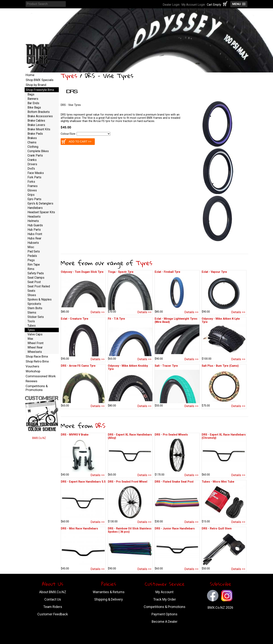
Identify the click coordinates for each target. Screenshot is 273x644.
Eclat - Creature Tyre (75, 319)
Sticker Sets (36, 317)
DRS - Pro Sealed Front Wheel (128, 482)
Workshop (33, 371)
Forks (31, 182)
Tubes (32, 326)
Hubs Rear (34, 238)
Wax (30, 339)
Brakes (32, 138)
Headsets (34, 217)
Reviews (31, 381)
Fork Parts (34, 177)
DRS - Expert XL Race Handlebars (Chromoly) (224, 436)
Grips (31, 195)
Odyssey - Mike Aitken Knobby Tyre (128, 367)
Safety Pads (36, 273)
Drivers (32, 164)
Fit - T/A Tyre (116, 319)
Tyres (69, 76)
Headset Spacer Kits (41, 212)
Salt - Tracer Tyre (166, 366)
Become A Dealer (165, 622)
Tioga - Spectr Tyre (121, 272)
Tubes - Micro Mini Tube (218, 482)
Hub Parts (34, 230)
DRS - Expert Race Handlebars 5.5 (83, 482)
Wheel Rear (35, 347)
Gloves (32, 190)
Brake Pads (35, 134)
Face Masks (36, 173)
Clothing (33, 147)
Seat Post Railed (39, 286)
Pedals (32, 256)
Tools (31, 321)
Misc (31, 247)
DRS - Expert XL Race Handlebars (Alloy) (130, 436)
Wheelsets (35, 352)
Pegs (31, 260)
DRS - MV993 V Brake (75, 435)
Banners (33, 99)
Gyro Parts (34, 199)
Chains (32, 142)
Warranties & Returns (109, 592)
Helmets (33, 221)
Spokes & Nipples (40, 299)
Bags (31, 94)
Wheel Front (35, 343)
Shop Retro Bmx (37, 361)
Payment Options (164, 614)
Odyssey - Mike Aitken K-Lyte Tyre (221, 320)
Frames (33, 186)
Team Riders (53, 607)
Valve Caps (35, 334)
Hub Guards (35, 225)
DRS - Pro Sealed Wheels (171, 435)
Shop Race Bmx (37, 356)
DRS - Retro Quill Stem (217, 529)
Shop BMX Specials (40, 80)
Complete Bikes (38, 151)
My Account (164, 592)
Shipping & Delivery (109, 599)
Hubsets (33, 243)
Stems (32, 313)
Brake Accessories (40, 116)
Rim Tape (34, 265)
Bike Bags (34, 107)
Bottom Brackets (39, 112)
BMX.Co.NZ (39, 438)
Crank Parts (35, 155)
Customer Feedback (53, 614)
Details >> (98, 312)
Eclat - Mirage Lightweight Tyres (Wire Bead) (176, 320)
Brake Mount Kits (39, 129)
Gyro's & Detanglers (40, 203)
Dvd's (31, 169)
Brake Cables (36, 121)
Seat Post (34, 282)
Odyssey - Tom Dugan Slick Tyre (82, 272)
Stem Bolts (35, 308)
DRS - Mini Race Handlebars (79, 529)
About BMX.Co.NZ (53, 592)
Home (30, 75)
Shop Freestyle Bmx (40, 90)
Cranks (32, 160)
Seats (31, 291)
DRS (100, 426)
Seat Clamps (36, 278)
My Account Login (193, 5)
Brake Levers (36, 125)
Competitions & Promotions (37, 388)
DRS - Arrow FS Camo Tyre (78, 366)
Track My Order (165, 599)
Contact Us (53, 599)
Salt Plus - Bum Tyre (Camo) (220, 366)
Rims (31, 269)
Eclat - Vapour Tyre (214, 272)
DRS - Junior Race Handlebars (175, 529)
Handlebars (35, 208)
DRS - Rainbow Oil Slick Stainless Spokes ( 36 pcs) (130, 530)
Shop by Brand (36, 85)
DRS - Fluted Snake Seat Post (174, 482)
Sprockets (34, 304)
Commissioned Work (41, 376)
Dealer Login (171, 5)
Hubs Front (35, 234)
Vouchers (32, 366)
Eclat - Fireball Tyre (167, 272)
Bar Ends (33, 103)
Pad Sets (34, 251)
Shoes (32, 295)
